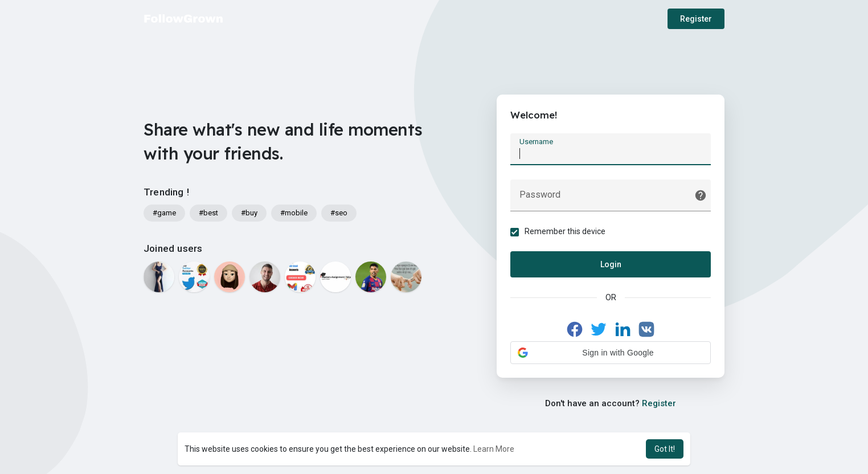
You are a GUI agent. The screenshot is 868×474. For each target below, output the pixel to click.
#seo (339, 213)
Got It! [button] (665, 449)
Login (611, 265)
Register (696, 19)
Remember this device (566, 232)
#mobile (294, 213)
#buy (249, 213)
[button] (611, 353)
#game (164, 213)
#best (208, 213)
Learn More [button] (494, 449)
